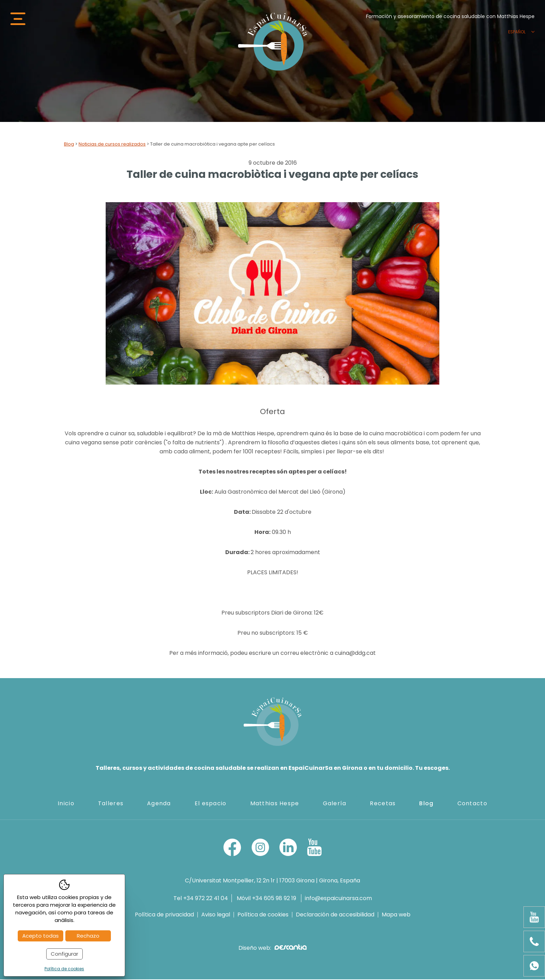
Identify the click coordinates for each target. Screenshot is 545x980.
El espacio (211, 804)
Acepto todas (40, 936)
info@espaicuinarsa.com (338, 899)
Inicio (66, 804)
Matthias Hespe (275, 804)
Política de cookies (263, 915)
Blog (69, 145)
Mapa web (396, 915)
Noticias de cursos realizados (112, 145)
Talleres (111, 804)
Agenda (159, 804)
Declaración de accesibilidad (335, 915)
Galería (335, 804)
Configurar (64, 954)
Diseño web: (272, 949)
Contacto (472, 804)
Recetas (383, 804)
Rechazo (88, 936)
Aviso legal (216, 915)
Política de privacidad (164, 915)
